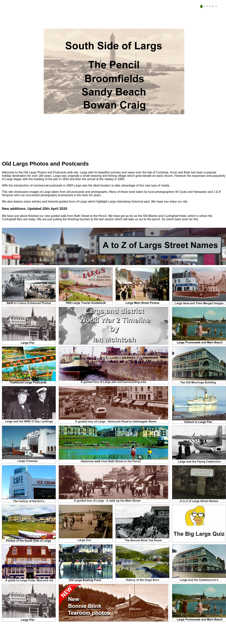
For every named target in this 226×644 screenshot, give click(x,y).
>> (216, 6)
